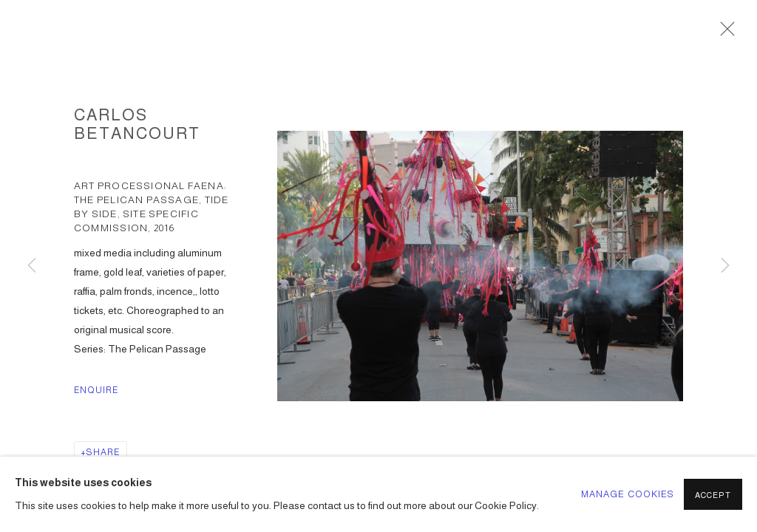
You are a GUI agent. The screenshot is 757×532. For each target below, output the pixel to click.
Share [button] (103, 452)
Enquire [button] (96, 390)
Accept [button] (713, 495)
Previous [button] (32, 266)
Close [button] (724, 33)
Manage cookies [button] (628, 494)
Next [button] (725, 266)
